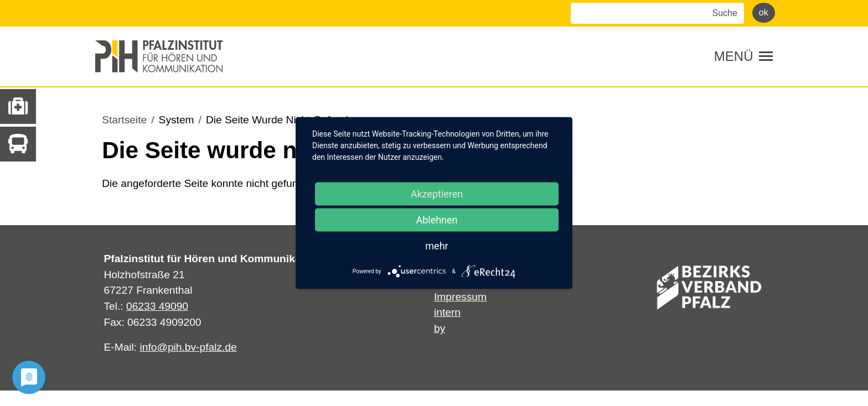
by (440, 328)
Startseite (124, 120)
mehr (436, 246)
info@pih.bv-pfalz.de (188, 347)
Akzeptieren (437, 194)
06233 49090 (157, 306)
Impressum (460, 297)
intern (447, 312)
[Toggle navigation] (743, 56)
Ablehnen (436, 220)
